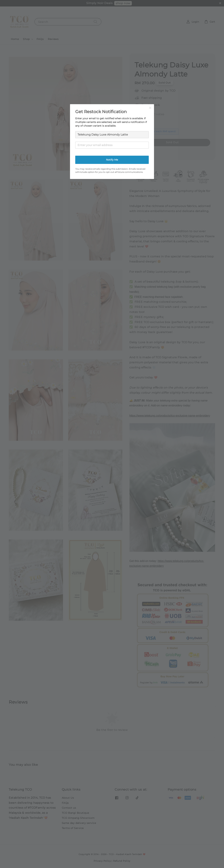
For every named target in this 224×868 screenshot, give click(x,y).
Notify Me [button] (112, 160)
